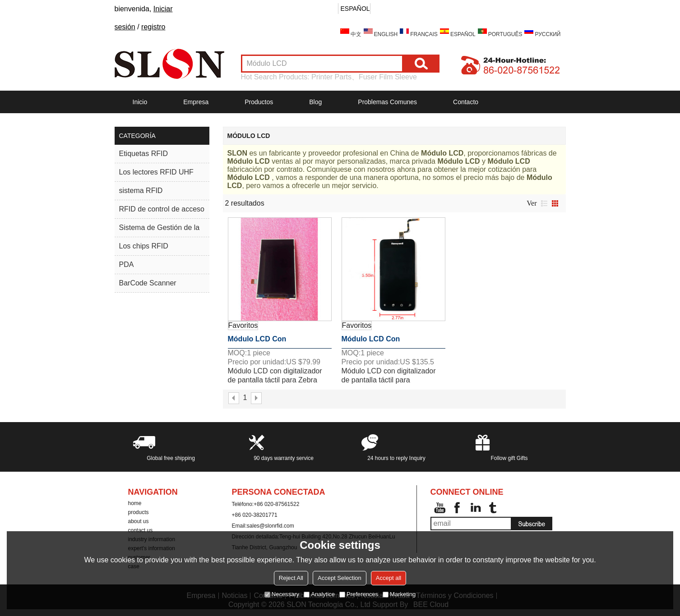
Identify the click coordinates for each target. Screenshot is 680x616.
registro (153, 27)
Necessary (282, 594)
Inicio (140, 102)
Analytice (319, 594)
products (139, 512)
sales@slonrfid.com (271, 526)
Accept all (389, 578)
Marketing (399, 594)
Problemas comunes (387, 102)
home (135, 503)
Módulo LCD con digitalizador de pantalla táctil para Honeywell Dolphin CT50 (393, 342)
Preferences (359, 594)
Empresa (196, 102)
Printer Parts (331, 77)
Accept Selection (340, 578)
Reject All (291, 578)
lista (544, 203)
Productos (259, 102)
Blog (315, 102)
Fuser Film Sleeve (388, 77)
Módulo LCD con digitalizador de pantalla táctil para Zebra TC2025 (271, 342)
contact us (141, 530)
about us (139, 521)
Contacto (466, 102)
